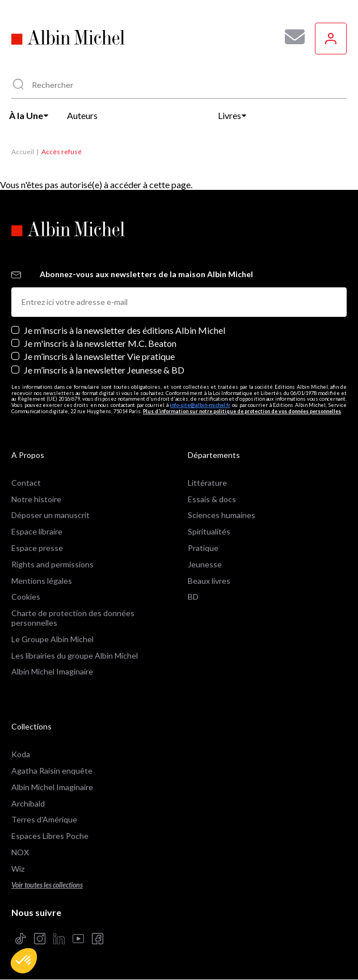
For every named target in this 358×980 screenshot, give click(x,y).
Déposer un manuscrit (50, 515)
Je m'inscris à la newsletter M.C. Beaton (100, 343)
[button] (24, 961)
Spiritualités (209, 531)
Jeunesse (205, 564)
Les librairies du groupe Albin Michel (75, 656)
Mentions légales (42, 581)
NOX (20, 852)
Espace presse (37, 548)
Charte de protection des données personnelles (73, 618)
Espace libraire (37, 531)
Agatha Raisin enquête (52, 771)
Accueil (23, 152)
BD (193, 597)
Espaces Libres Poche (50, 836)
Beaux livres (209, 581)
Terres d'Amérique (44, 819)
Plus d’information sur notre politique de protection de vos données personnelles (242, 411)
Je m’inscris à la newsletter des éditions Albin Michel (125, 330)
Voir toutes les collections (47, 885)
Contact (26, 483)
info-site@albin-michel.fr (200, 405)
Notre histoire (36, 499)
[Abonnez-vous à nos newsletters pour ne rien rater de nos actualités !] (290, 37)
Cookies (26, 597)
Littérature (207, 483)
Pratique (203, 548)
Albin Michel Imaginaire (52, 671)
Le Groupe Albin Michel (52, 639)
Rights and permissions (52, 564)
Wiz (18, 869)
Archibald (28, 803)
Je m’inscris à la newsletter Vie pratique (99, 356)
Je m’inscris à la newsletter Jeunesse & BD (104, 370)
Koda (21, 754)
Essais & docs (212, 499)
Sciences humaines (222, 515)
